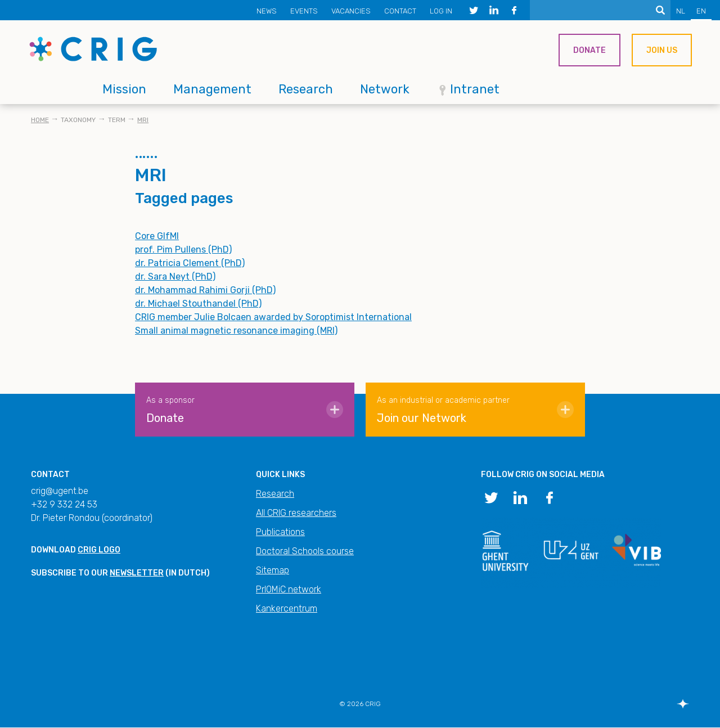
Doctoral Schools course (305, 551)
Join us (662, 50)
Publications (280, 532)
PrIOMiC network (289, 589)
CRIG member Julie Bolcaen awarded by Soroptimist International (273, 317)
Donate (589, 50)
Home (40, 120)
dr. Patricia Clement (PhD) (190, 263)
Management (212, 89)
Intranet (475, 89)
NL (681, 11)
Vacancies (351, 11)
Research (306, 89)
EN (701, 11)
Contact (400, 11)
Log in (441, 11)
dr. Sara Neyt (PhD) (175, 277)
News (267, 11)
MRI (143, 120)
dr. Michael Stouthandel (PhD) (198, 304)
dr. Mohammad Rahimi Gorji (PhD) (205, 290)
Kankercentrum (287, 608)
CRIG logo (99, 550)
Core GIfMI (157, 236)
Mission (124, 89)
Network (385, 89)
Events (304, 11)
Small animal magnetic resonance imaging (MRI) (236, 331)
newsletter (137, 573)
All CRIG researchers (296, 513)
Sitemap (273, 570)
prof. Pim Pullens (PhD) (183, 250)
